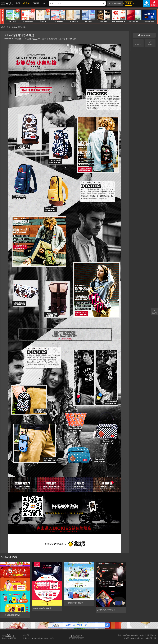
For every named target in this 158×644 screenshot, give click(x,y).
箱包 (24, 27)
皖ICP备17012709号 (47, 638)
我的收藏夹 (115, 3)
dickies (35, 39)
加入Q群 (155, 311)
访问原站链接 (144, 35)
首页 (18, 3)
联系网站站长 (76, 636)
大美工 (7, 3)
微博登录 (154, 3)
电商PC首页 (16, 27)
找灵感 (26, 3)
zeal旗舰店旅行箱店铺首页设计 (75, 603)
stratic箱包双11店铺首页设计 (42, 608)
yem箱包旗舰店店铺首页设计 (106, 610)
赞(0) (150, 43)
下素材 (36, 3)
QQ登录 (147, 3)
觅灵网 (128, 3)
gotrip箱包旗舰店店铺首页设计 (11, 615)
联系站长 (26, 635)
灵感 (9, 27)
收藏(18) (138, 43)
